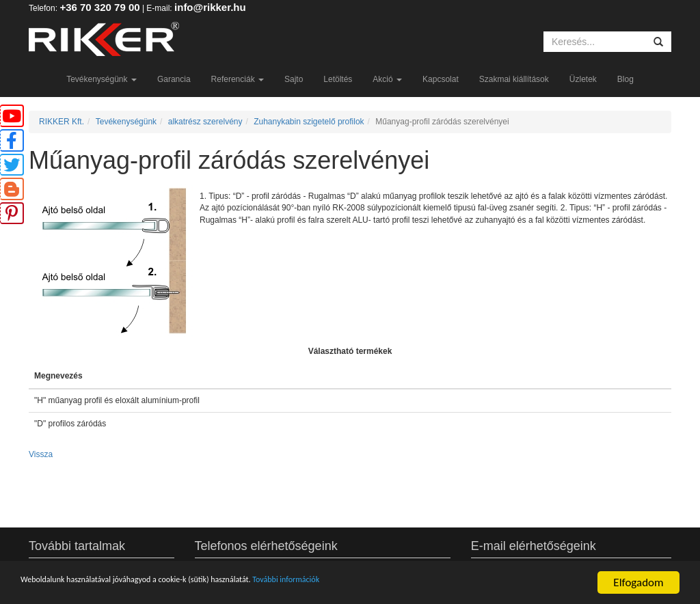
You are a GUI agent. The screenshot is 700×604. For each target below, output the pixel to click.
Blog (625, 79)
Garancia (174, 79)
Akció (387, 79)
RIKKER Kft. (62, 122)
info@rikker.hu (210, 7)
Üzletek (583, 79)
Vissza (41, 454)
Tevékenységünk (102, 79)
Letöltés (338, 79)
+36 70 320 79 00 (99, 7)
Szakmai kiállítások (514, 79)
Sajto (294, 79)
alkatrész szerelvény (205, 122)
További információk (397, 583)
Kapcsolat (441, 79)
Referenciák (238, 79)
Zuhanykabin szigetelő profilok (309, 122)
